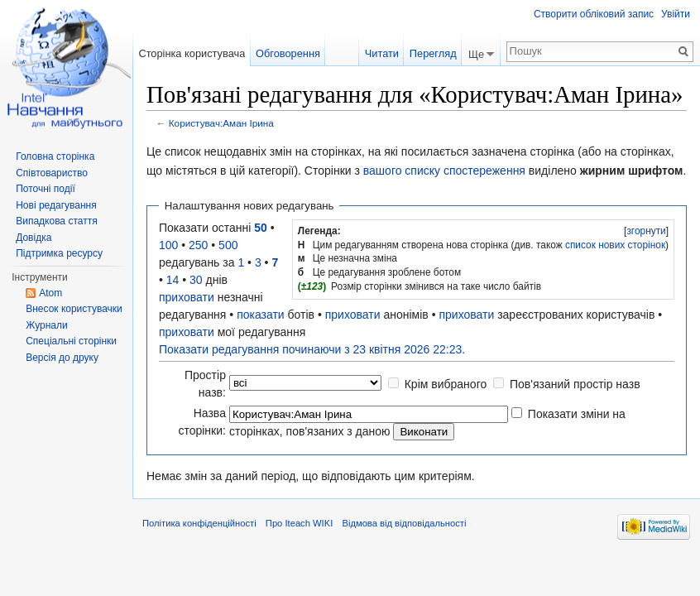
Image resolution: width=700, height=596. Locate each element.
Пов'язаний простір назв (575, 384)
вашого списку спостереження (444, 171)
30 (196, 280)
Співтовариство (52, 173)
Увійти (676, 14)
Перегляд (433, 53)
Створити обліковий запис (594, 14)
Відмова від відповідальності (404, 523)
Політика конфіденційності (199, 523)
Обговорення (288, 53)
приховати (187, 297)
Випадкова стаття (56, 221)
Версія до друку (62, 358)
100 (168, 245)
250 (198, 245)
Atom (50, 293)
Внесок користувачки (74, 309)
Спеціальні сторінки (71, 341)
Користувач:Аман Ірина (221, 123)
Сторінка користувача (192, 53)
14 (173, 280)
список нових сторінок (615, 245)
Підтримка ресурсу (59, 253)
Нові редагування (56, 205)
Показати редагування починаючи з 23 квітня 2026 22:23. (312, 349)
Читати (382, 53)
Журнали (47, 325)
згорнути (646, 231)
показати (261, 315)
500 (228, 245)
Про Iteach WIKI (299, 523)
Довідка (34, 238)
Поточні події (46, 189)
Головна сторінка (55, 156)
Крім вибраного (446, 384)
